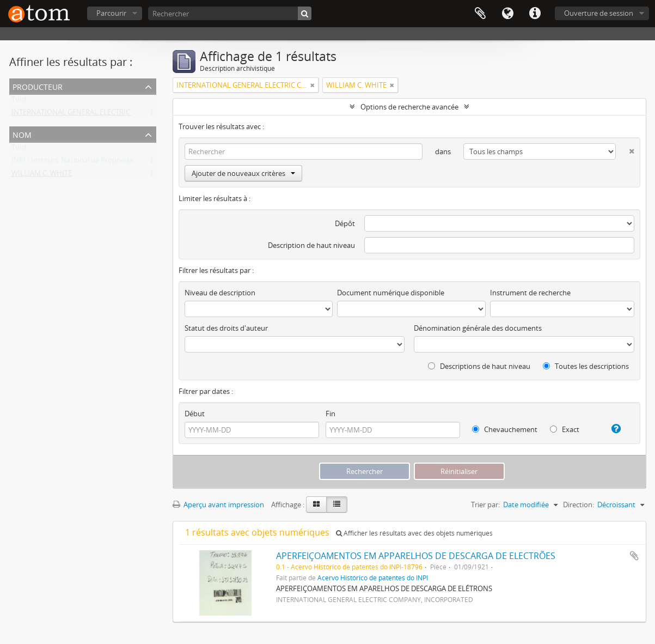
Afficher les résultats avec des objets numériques (414, 533)
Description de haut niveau (311, 245)
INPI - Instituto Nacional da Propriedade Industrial (93, 162)
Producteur (38, 86)
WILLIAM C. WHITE (42, 175)
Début (195, 414)
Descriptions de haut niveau (479, 366)
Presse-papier (480, 14)
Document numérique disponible (391, 293)
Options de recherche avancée (409, 107)
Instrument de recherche (530, 293)
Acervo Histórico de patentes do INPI (373, 578)
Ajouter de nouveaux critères (243, 173)
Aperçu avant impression (218, 505)
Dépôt (345, 223)
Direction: (579, 505)
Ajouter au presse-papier (634, 556)
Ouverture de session (599, 13)
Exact (565, 429)
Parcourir (111, 13)
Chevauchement (505, 429)
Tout (19, 101)
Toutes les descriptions (586, 366)
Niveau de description (220, 293)
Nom (22, 134)
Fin (330, 414)
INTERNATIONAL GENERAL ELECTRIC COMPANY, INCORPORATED (117, 114)
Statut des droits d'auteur (226, 328)
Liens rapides (535, 14)
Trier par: (485, 505)
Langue (507, 14)
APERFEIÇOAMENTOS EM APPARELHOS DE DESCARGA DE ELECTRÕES (416, 556)
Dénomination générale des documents (478, 328)
